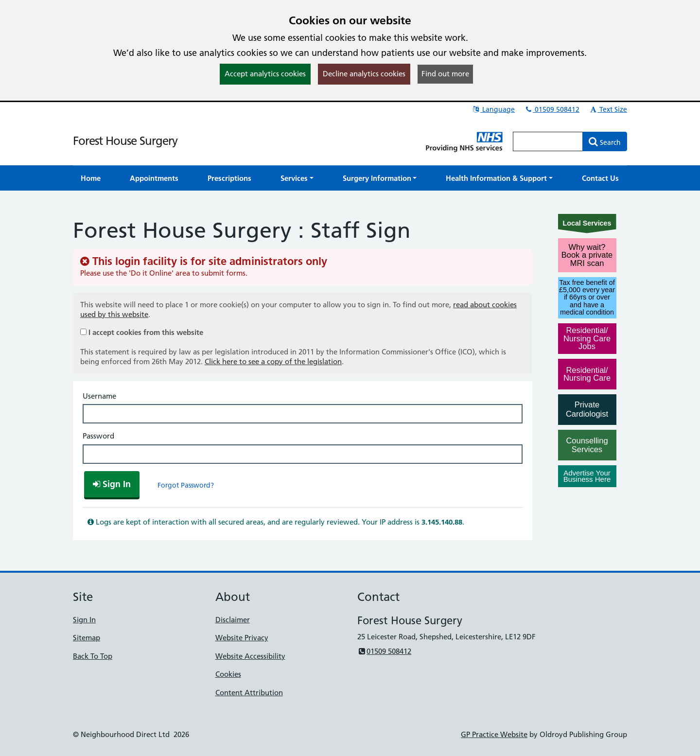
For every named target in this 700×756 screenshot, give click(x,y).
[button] (297, 178)
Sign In (84, 620)
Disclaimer (233, 620)
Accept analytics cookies (265, 74)
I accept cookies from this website (146, 332)
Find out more (445, 74)
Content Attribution (249, 693)
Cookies (228, 674)
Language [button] (493, 109)
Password (98, 436)
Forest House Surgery (125, 141)
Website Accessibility (250, 656)
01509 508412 (552, 109)
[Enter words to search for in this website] (548, 141)
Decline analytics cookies (364, 74)
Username (99, 396)
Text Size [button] (608, 109)
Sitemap (87, 638)
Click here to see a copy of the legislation (273, 361)
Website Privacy (242, 638)
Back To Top (93, 656)
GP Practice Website (494, 734)
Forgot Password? (186, 485)
